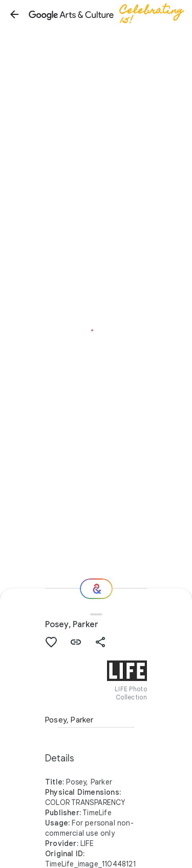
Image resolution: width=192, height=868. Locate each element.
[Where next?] (96, 589)
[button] (14, 14)
